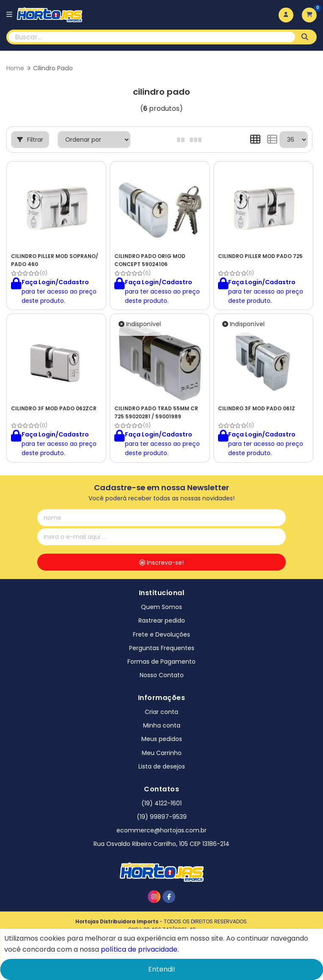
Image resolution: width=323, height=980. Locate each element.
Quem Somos (161, 607)
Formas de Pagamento (161, 662)
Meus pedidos (162, 739)
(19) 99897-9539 (162, 817)
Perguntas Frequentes (162, 648)
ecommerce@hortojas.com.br (161, 830)
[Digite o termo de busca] (152, 37)
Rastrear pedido (162, 620)
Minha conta (162, 725)
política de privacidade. (140, 949)
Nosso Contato (162, 675)
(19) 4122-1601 (161, 803)
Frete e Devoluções (161, 634)
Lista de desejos (162, 766)
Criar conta (161, 712)
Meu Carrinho (162, 753)
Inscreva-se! (161, 563)
